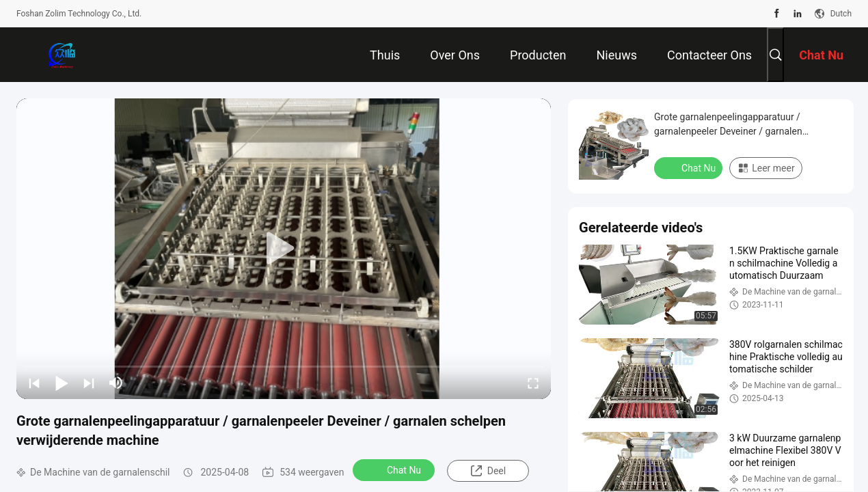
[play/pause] (62, 383)
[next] (89, 383)
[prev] (34, 383)
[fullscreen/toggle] (533, 383)
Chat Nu (395, 469)
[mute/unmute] (116, 383)
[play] (284, 249)
